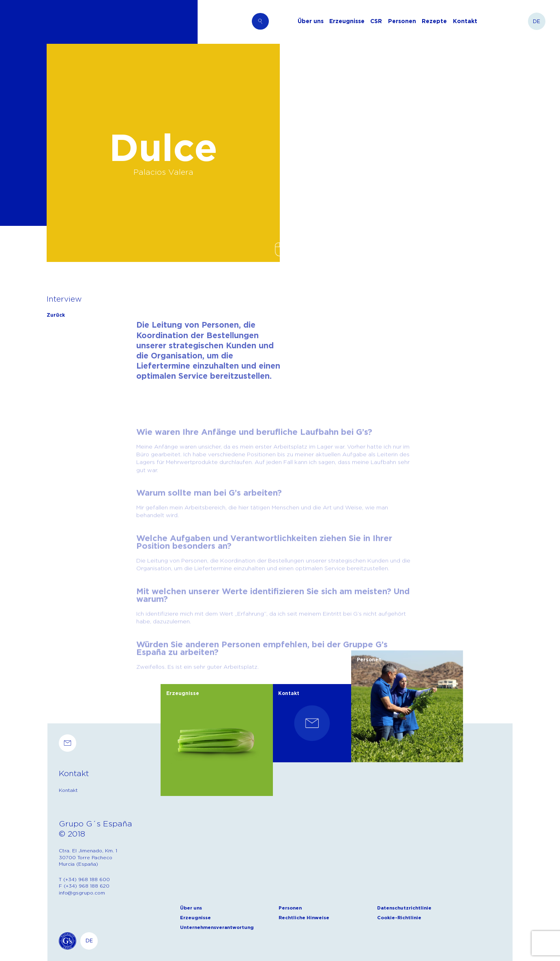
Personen (402, 21)
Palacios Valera (163, 172)
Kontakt (465, 21)
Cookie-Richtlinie (399, 917)
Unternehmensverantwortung (217, 927)
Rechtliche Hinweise (304, 917)
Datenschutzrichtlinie (404, 908)
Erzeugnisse (347, 21)
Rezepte (434, 21)
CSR (376, 21)
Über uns (311, 21)
